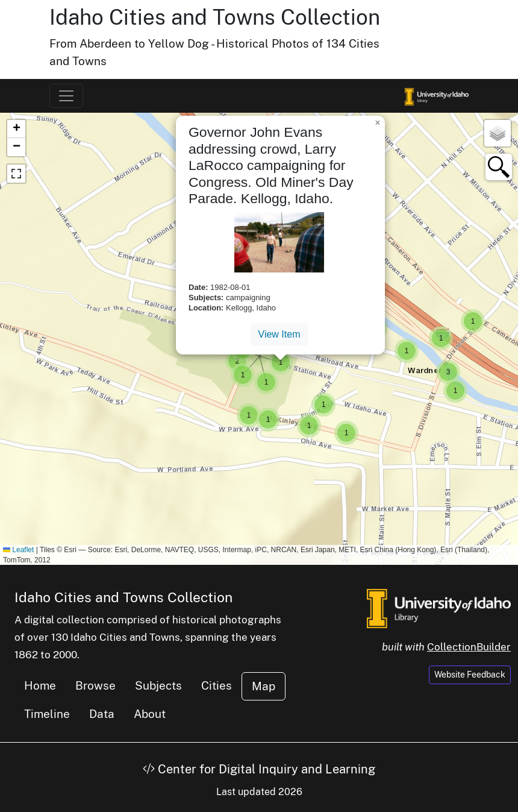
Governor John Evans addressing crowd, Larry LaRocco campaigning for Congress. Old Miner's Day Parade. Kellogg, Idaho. (271, 165)
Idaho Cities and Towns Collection (215, 17)
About (150, 714)
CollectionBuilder (469, 647)
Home (40, 685)
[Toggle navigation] (66, 96)
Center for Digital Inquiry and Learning (259, 769)
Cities (217, 685)
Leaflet (18, 550)
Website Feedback (470, 675)
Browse (95, 685)
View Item (279, 334)
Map (264, 686)
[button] (237, 361)
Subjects (158, 685)
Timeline (47, 714)
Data (102, 714)
